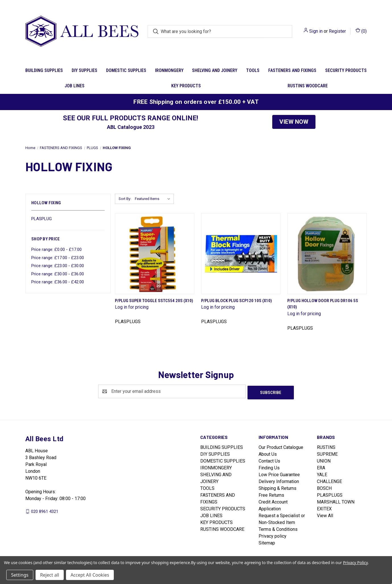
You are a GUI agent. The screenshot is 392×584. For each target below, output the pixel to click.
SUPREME (327, 453)
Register (337, 31)
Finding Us (269, 467)
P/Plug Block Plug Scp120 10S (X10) (237, 301)
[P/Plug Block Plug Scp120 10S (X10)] (241, 254)
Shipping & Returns (278, 487)
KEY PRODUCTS (186, 86)
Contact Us (269, 460)
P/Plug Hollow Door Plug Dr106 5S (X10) (323, 304)
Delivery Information (279, 480)
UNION (324, 460)
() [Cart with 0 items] (361, 31)
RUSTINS (326, 446)
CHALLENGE (329, 480)
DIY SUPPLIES (84, 70)
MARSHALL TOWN (336, 501)
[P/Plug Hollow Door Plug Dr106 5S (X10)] (327, 254)
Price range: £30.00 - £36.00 (58, 274)
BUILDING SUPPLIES (44, 70)
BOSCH (324, 487)
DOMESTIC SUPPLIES (126, 70)
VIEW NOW (294, 122)
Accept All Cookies (90, 575)
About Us (268, 453)
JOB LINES (75, 86)
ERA (321, 467)
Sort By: (125, 199)
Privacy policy (273, 535)
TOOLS (253, 70)
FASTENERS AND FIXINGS (292, 70)
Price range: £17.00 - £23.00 (58, 258)
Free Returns (271, 494)
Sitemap (267, 542)
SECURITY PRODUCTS (346, 70)
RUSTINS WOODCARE (308, 86)
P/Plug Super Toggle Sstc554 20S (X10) (154, 301)
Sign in (316, 31)
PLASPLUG (42, 219)
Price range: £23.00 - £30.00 (58, 266)
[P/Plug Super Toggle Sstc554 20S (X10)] (155, 254)
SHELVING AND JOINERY (215, 70)
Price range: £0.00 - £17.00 (56, 249)
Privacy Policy (355, 563)
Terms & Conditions (278, 528)
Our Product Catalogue (281, 446)
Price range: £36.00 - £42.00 (58, 282)
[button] (294, 122)
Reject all (50, 575)
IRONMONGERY (169, 70)
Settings (20, 575)
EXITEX (324, 508)
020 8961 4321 (45, 510)
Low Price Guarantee (279, 473)
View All (325, 514)
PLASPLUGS (330, 494)
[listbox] (154, 199)
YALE (322, 473)
